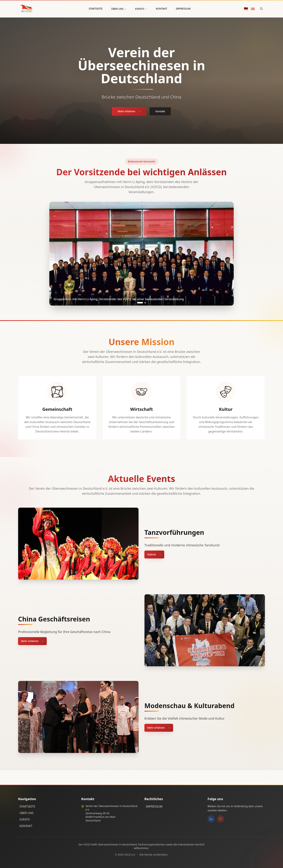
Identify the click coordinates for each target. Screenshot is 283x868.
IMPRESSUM (183, 9)
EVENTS (141, 9)
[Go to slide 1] (140, 303)
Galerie (154, 554)
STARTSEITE (96, 9)
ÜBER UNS (119, 9)
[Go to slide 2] (145, 303)
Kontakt (160, 112)
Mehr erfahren (129, 112)
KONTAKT (161, 9)
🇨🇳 (253, 9)
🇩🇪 (246, 9)
